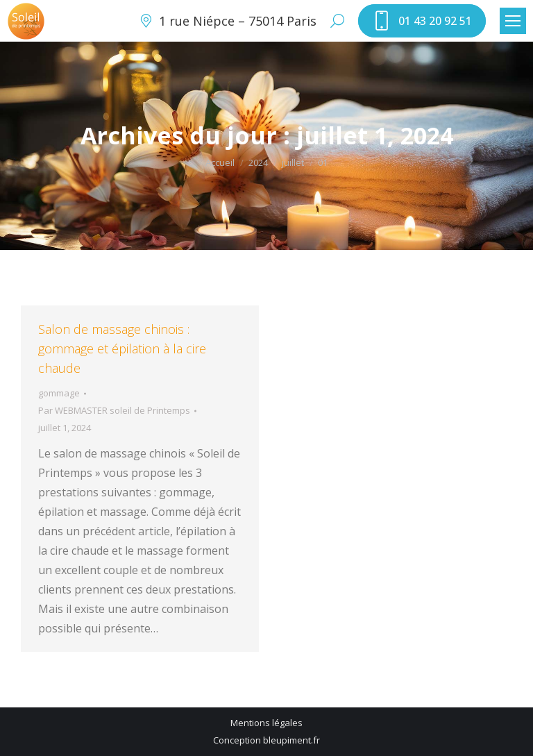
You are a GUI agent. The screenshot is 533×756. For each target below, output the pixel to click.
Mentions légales (266, 723)
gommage (59, 393)
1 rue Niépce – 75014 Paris (227, 21)
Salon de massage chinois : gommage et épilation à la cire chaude (122, 348)
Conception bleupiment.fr (266, 740)
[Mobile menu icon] (513, 21)
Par (114, 410)
